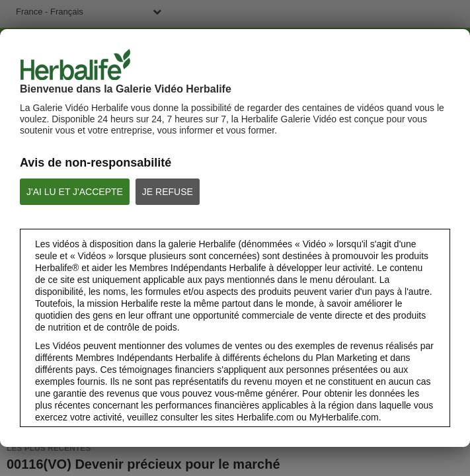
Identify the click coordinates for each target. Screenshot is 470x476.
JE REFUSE (168, 192)
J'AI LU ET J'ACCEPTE (75, 192)
